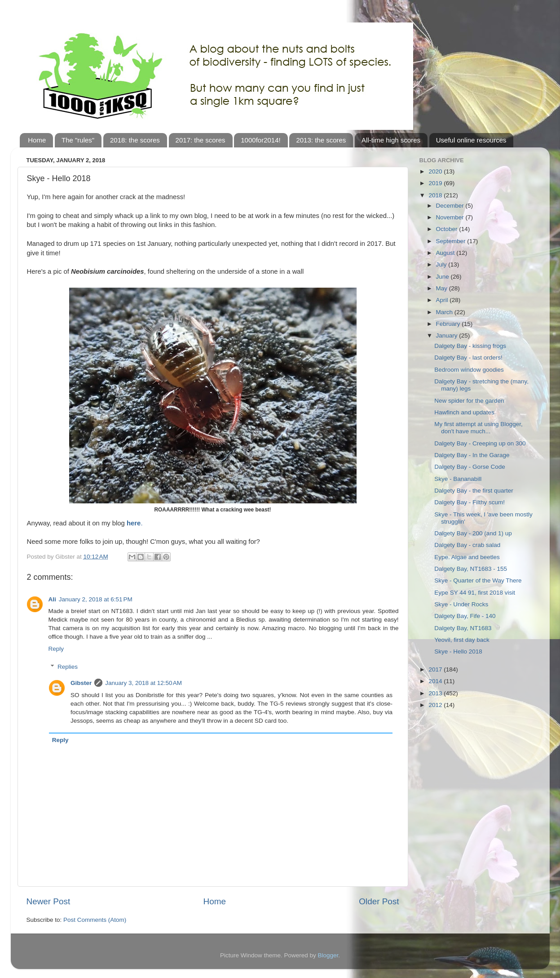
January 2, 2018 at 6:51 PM (96, 599)
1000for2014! (260, 140)
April (443, 300)
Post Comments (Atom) (95, 920)
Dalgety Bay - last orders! (468, 358)
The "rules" (78, 140)
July (442, 265)
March (445, 312)
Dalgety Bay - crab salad (467, 545)
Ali (52, 599)
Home (37, 140)
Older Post (379, 901)
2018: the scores (135, 140)
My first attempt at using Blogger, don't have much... (478, 428)
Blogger (328, 955)
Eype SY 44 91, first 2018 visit (475, 593)
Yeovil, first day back (462, 640)
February (449, 324)
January (448, 336)
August (446, 253)
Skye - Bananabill (458, 479)
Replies (68, 667)
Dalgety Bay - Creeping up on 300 (480, 443)
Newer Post (49, 901)
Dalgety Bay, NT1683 (463, 628)
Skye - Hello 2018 (458, 651)
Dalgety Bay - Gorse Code (470, 467)
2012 (436, 705)
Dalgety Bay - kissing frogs (470, 346)
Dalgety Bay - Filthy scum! (470, 502)
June (443, 277)
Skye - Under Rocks (461, 604)
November (451, 217)
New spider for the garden (469, 401)
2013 (436, 693)
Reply (56, 649)
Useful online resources (471, 140)
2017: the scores (201, 140)
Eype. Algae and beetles (467, 557)
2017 (436, 669)
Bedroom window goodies (469, 370)
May (443, 288)
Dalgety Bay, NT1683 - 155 (471, 569)
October (448, 229)
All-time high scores (391, 140)
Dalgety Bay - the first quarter (474, 491)
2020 (436, 171)
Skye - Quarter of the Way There (478, 580)
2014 (436, 681)
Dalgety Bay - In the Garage (472, 455)
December (451, 206)
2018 (436, 195)
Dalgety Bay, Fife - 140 (465, 616)
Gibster (81, 683)
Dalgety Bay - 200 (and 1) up (473, 533)
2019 (436, 183)
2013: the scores (321, 140)
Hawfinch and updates (464, 412)
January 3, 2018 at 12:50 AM (143, 683)
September (452, 241)
